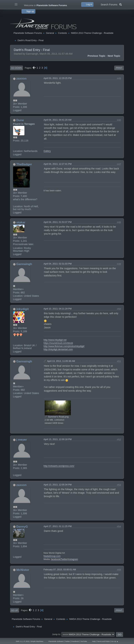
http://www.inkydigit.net (55, 340)
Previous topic (96, 56)
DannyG (22, 527)
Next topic (114, 56)
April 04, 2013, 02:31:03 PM (58, 264)
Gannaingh (24, 264)
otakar (21, 222)
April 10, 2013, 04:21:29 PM (58, 309)
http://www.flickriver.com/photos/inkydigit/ (64, 346)
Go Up (15, 610)
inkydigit (22, 309)
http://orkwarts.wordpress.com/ (59, 466)
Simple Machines (37, 641)
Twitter (64, 559)
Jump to (56, 634)
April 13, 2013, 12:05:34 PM (58, 485)
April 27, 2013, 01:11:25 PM (58, 526)
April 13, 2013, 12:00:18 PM (58, 439)
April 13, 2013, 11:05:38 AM (61, 361)
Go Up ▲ (115, 641)
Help (94, 641)
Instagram (73, 559)
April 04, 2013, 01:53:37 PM (58, 222)
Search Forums (111, 4)
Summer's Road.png (57, 417)
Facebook (75, 641)
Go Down (16, 68)
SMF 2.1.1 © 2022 (23, 641)
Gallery (47, 151)
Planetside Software (56, 641)
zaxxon (21, 78)
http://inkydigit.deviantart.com (58, 349)
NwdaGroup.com (52, 556)
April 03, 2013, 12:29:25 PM (58, 78)
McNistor (23, 570)
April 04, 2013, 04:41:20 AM (58, 120)
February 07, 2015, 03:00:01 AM (60, 570)
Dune (20, 120)
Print (119, 68)
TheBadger (24, 164)
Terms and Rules (103, 641)
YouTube (84, 641)
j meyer (21, 440)
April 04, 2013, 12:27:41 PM (58, 164)
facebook (56, 559)
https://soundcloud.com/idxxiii (58, 343)
